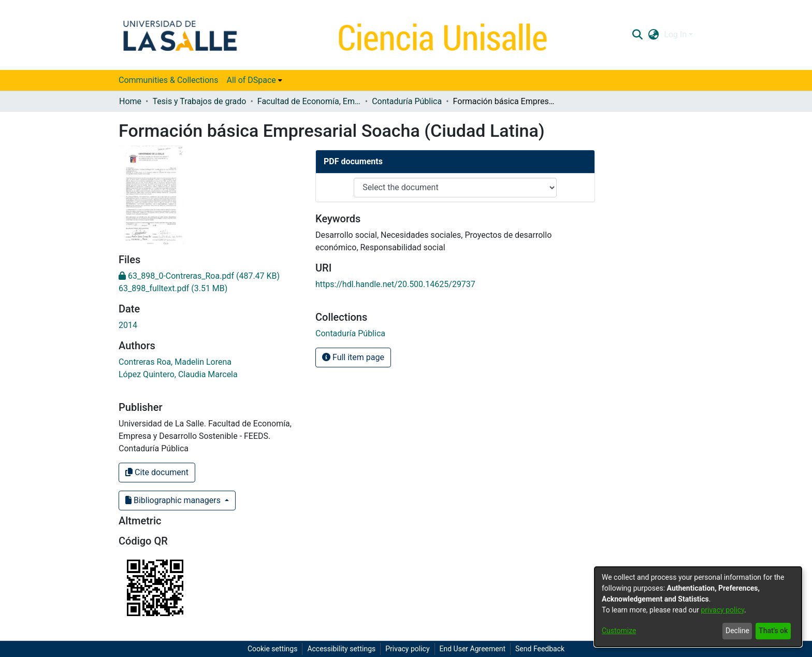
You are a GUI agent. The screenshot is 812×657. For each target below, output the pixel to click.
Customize (619, 631)
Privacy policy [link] (407, 649)
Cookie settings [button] (273, 649)
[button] (637, 35)
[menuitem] (254, 80)
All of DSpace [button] (251, 80)
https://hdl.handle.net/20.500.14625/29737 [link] (395, 284)
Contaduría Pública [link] (407, 101)
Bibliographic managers (174, 500)
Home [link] (130, 101)
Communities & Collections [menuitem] (168, 80)
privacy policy (722, 610)
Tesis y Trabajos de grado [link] (199, 101)
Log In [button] (676, 34)
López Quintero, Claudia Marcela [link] (178, 374)
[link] (199, 276)
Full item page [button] (353, 357)
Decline (737, 631)
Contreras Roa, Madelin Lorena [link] (175, 362)
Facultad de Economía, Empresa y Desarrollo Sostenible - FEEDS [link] (309, 101)
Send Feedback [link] (540, 649)
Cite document (157, 472)
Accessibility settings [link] (341, 649)
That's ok (773, 631)
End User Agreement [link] (473, 649)
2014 (128, 325)
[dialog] (698, 607)
